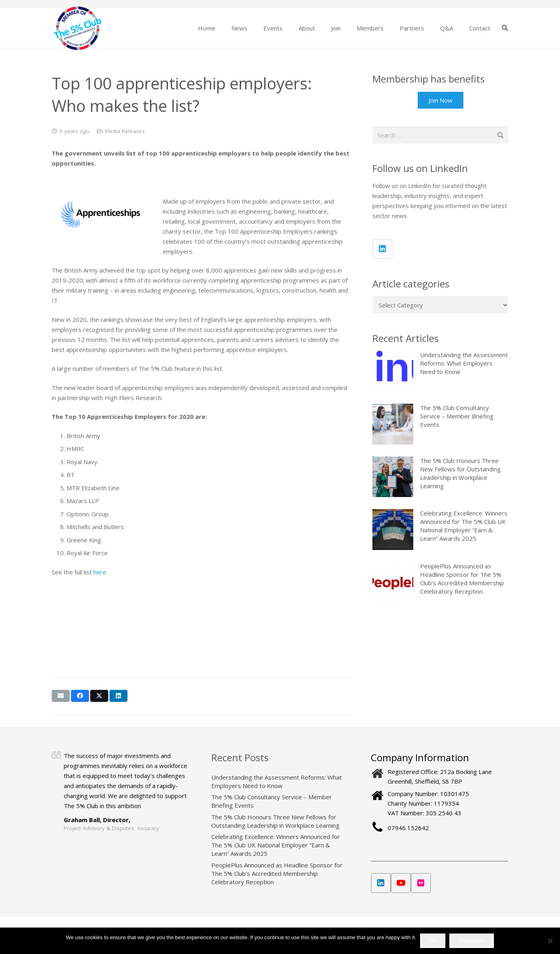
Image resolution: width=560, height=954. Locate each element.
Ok (433, 941)
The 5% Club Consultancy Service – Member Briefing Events (457, 416)
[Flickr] (421, 883)
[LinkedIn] (382, 249)
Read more (472, 941)
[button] (505, 28)
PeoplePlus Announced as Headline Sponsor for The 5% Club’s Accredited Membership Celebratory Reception (462, 579)
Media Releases (125, 131)
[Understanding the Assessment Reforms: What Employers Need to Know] (393, 371)
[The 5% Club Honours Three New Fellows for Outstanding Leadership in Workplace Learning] (393, 477)
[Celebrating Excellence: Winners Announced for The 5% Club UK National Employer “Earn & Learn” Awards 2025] (393, 530)
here (100, 572)
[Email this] (61, 696)
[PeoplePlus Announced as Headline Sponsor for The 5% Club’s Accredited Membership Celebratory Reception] (393, 583)
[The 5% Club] (78, 28)
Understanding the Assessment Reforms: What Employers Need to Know (464, 363)
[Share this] (80, 696)
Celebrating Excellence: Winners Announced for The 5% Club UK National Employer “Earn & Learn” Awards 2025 (464, 526)
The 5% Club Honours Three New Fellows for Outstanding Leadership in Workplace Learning (460, 473)
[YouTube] (401, 883)
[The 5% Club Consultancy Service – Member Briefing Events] (393, 424)
